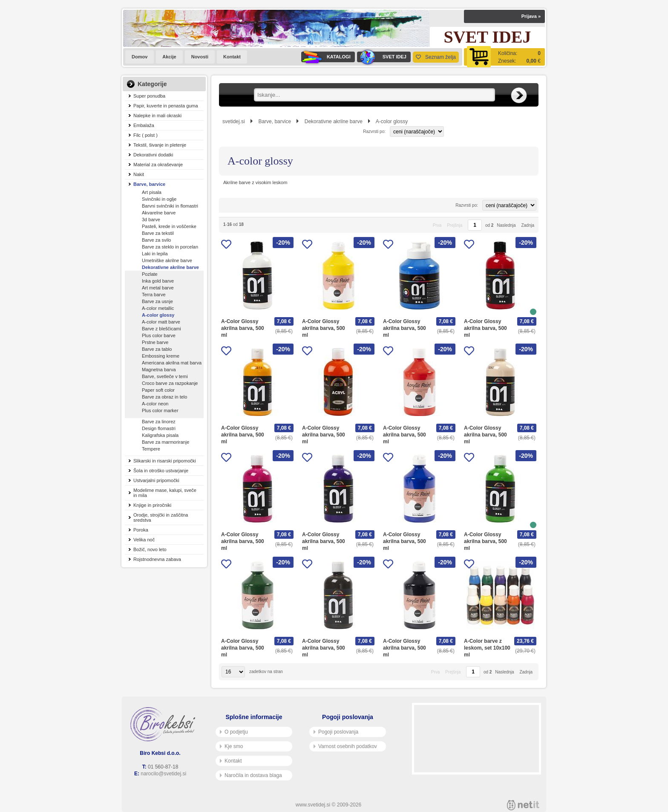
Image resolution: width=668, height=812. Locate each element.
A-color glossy (158, 315)
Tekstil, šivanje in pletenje (160, 145)
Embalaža (144, 125)
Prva (437, 225)
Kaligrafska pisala (160, 435)
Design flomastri (159, 428)
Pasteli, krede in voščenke (169, 226)
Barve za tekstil (158, 233)
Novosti (200, 57)
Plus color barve (159, 335)
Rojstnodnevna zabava (157, 559)
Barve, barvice (149, 184)
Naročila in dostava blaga (251, 775)
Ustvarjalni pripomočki (156, 480)
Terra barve (154, 295)
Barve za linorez (159, 422)
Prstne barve (155, 342)
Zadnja (528, 225)
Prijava (531, 16)
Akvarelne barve (159, 213)
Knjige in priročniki (152, 505)
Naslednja (506, 225)
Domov (140, 57)
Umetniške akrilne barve (167, 260)
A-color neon (155, 404)
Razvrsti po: (374, 131)
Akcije (169, 57)
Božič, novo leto (150, 549)
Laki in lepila (155, 254)
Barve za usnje (157, 301)
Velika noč (144, 540)
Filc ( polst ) (145, 135)
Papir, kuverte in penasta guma (166, 106)
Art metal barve (158, 288)
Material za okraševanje (158, 165)
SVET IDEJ (382, 57)
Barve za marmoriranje (166, 442)
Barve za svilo (156, 240)
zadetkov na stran (266, 672)
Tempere (151, 449)
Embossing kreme (161, 356)
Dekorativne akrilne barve (170, 267)
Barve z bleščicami (161, 329)
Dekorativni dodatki (153, 155)
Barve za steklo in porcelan (170, 247)
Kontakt (232, 57)
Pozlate (150, 274)
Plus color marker (160, 410)
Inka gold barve (158, 281)
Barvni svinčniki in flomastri (170, 206)
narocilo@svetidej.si (163, 774)
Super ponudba (149, 96)
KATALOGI (326, 57)
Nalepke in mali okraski (157, 116)
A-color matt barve (161, 322)
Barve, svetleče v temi (165, 376)
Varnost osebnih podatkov (345, 746)
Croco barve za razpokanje (170, 383)
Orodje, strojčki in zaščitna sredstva (161, 517)
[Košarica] (504, 57)
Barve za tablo (157, 349)
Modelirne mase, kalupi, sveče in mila (165, 493)
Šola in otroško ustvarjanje (161, 471)
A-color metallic (158, 308)
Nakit (139, 174)
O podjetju (234, 732)
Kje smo (231, 746)
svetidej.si (234, 121)
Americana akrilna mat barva (172, 363)
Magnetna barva (159, 370)
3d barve (151, 220)
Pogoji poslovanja (336, 732)
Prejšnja (455, 225)
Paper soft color (158, 390)
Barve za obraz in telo (164, 397)
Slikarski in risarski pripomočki (165, 461)
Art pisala (152, 192)
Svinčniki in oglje (159, 199)
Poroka (141, 530)
